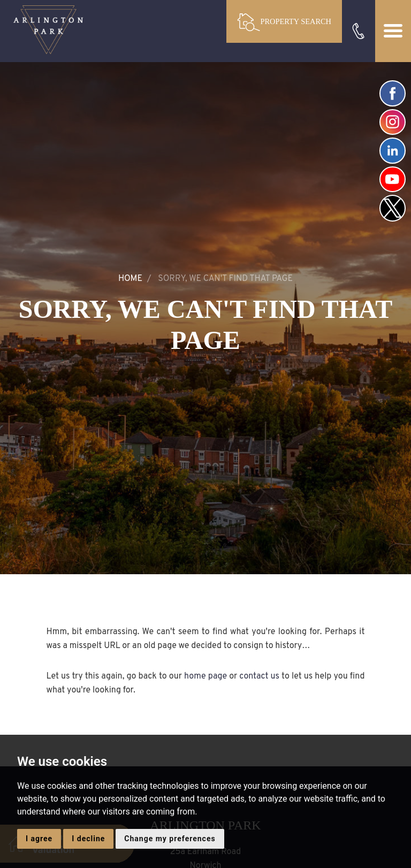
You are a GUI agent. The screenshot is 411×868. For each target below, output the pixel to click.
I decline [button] (88, 839)
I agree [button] (39, 839)
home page (205, 676)
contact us (259, 676)
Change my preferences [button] (170, 839)
